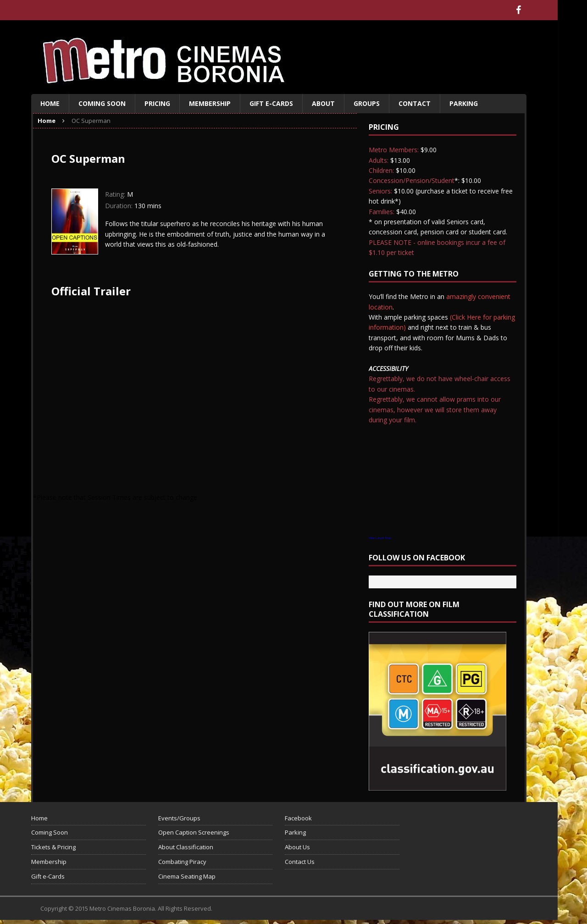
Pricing (157, 103)
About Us (297, 847)
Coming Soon (102, 103)
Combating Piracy (182, 862)
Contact (415, 103)
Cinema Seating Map (187, 876)
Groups (367, 103)
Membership (210, 103)
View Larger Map (380, 538)
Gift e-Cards (271, 103)
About (323, 103)
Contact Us (300, 862)
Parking (464, 103)
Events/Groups (179, 818)
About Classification (186, 847)
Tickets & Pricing (53, 847)
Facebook (298, 818)
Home (50, 103)
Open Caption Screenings (194, 832)
